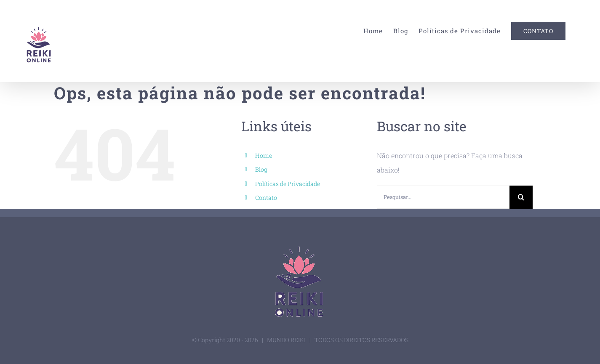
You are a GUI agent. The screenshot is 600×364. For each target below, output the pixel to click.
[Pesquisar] (521, 197)
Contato (266, 198)
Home (264, 155)
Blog (261, 169)
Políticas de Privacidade (288, 184)
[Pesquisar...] (443, 197)
